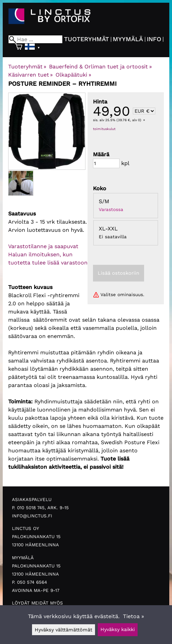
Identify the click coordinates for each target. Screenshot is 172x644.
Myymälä (128, 39)
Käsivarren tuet (30, 75)
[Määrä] (106, 163)
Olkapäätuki (73, 75)
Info (154, 39)
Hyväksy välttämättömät (64, 630)
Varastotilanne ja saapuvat (43, 246)
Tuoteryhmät (87, 39)
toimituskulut (104, 129)
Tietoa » (134, 616)
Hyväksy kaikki (118, 629)
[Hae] (35, 39)
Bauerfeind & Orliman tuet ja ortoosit (100, 67)
